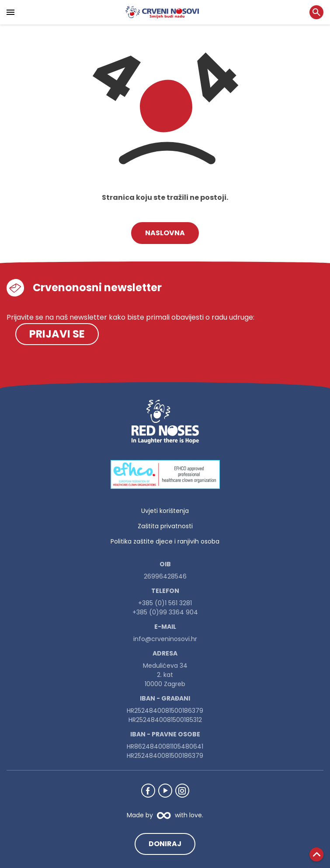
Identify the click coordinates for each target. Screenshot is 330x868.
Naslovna (165, 233)
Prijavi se (57, 334)
